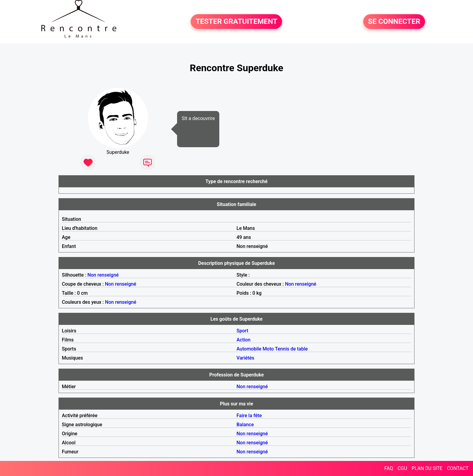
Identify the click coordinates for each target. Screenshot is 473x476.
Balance (245, 425)
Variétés (245, 358)
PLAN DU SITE (427, 468)
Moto (268, 349)
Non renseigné (103, 275)
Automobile (249, 349)
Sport (242, 331)
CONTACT (458, 468)
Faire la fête (249, 416)
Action (243, 340)
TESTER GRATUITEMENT (236, 22)
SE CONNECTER (394, 22)
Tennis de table (291, 349)
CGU (402, 468)
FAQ (389, 468)
